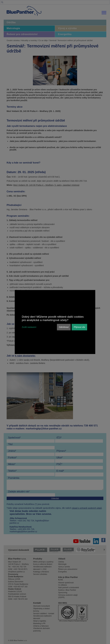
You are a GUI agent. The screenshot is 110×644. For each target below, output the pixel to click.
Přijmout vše (79, 327)
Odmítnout (64, 327)
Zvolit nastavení (29, 327)
